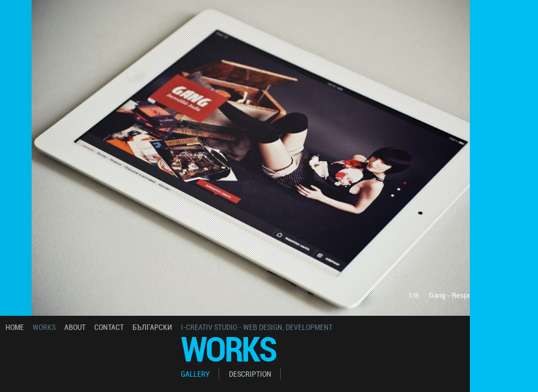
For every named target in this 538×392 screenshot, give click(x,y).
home (15, 327)
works (44, 327)
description (250, 374)
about (75, 327)
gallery (195, 374)
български (152, 327)
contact (109, 327)
